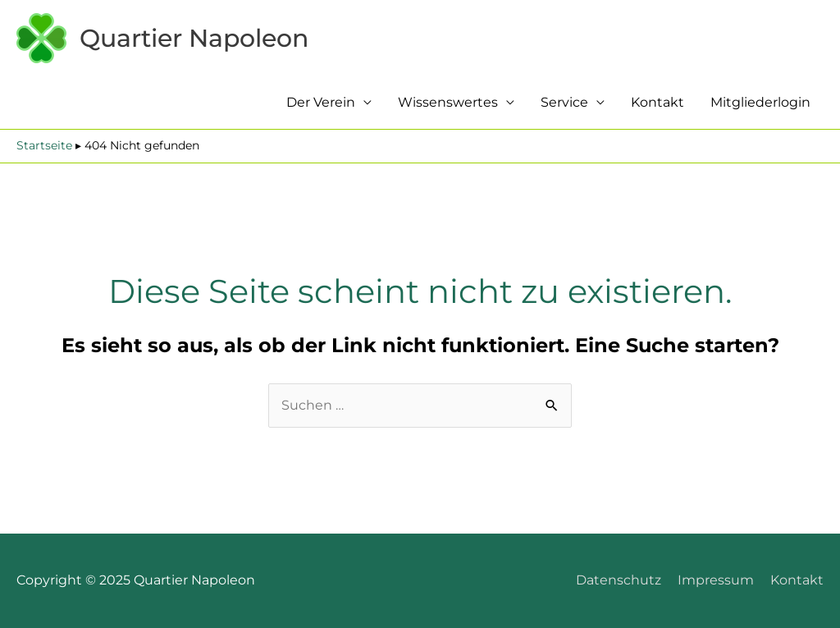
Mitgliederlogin (760, 102)
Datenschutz (619, 580)
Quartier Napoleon (194, 38)
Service (564, 102)
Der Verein (321, 102)
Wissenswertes (448, 102)
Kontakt (657, 102)
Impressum (716, 580)
